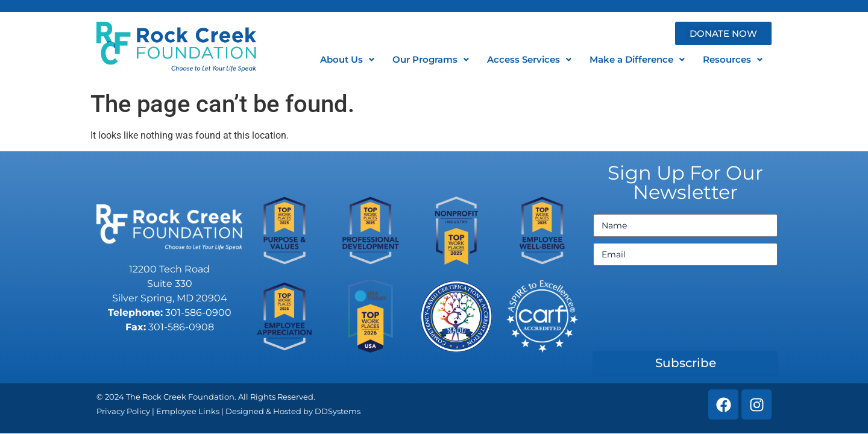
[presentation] (685, 313)
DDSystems (338, 411)
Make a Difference (637, 59)
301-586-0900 (198, 313)
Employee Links (188, 411)
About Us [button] (347, 59)
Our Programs (431, 59)
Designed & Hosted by (270, 411)
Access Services (529, 59)
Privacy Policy (123, 411)
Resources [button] (733, 59)
